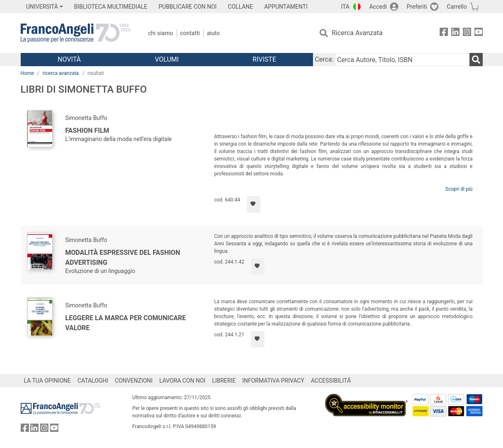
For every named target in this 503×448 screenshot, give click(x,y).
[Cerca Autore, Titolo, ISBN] (402, 60)
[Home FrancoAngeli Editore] (76, 33)
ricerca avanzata (61, 73)
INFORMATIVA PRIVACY (273, 381)
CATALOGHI (93, 381)
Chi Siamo (161, 33)
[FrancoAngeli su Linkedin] (455, 33)
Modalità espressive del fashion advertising (123, 258)
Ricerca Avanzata (357, 33)
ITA (345, 7)
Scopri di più (459, 189)
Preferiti (417, 7)
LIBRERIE (224, 381)
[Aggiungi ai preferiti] (254, 204)
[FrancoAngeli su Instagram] (467, 33)
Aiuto (213, 33)
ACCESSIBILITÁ (331, 381)
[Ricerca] (476, 60)
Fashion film (87, 131)
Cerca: (324, 59)
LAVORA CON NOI (183, 381)
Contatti (190, 33)
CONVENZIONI (134, 381)
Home (27, 73)
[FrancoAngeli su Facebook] (444, 33)
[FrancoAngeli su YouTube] (479, 33)
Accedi (378, 7)
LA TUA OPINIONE (48, 381)
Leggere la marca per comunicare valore (126, 323)
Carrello (457, 7)
